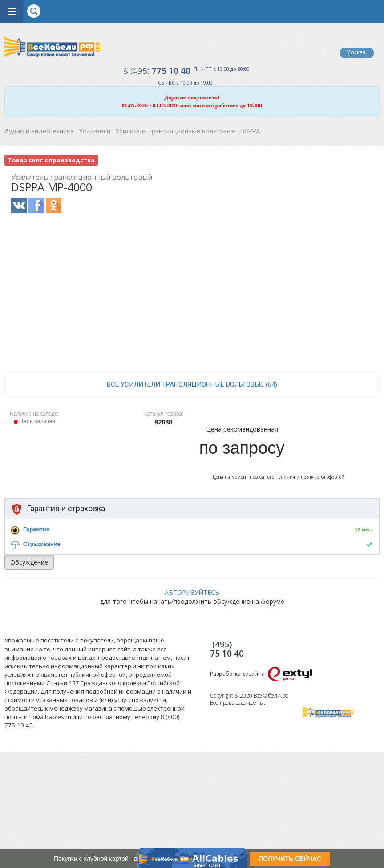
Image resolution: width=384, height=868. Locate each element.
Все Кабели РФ (52, 46)
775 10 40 (157, 71)
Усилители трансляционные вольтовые (175, 131)
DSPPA (250, 131)
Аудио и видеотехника (39, 131)
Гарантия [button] (36, 529)
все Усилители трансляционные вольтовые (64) (192, 384)
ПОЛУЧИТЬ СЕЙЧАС (290, 859)
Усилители (95, 131)
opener (12, 12)
